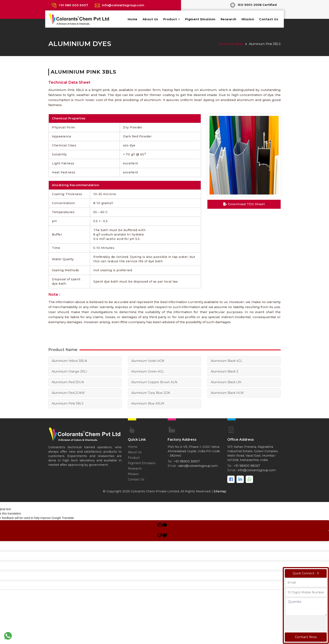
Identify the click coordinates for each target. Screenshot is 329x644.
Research (229, 19)
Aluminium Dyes (231, 44)
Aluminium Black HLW (227, 393)
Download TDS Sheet (244, 204)
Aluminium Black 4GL (227, 361)
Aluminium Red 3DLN (68, 382)
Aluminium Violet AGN (148, 361)
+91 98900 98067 (247, 466)
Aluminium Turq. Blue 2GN (151, 393)
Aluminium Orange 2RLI (69, 371)
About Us (150, 19)
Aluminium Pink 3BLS (68, 403)
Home (133, 19)
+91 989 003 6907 (73, 5)
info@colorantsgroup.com (123, 5)
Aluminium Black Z (225, 371)
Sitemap (220, 491)
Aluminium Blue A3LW (148, 403)
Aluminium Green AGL (148, 371)
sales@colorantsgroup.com (198, 466)
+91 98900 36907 (187, 461)
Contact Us (269, 19)
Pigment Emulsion (200, 19)
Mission (248, 19)
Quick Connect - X (306, 573)
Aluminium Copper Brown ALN (154, 382)
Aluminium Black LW (226, 382)
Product (170, 19)
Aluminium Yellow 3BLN (69, 361)
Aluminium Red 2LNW (68, 393)
